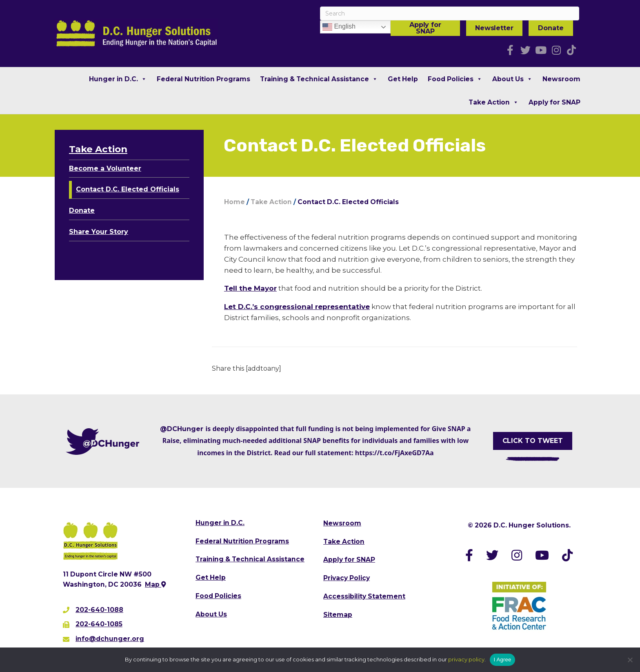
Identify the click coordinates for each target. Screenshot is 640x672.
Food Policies (455, 79)
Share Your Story (99, 232)
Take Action (494, 102)
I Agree (503, 660)
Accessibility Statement (364, 596)
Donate (551, 28)
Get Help (403, 79)
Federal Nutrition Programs (203, 79)
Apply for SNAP (425, 28)
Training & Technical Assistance (319, 79)
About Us (512, 79)
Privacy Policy (347, 578)
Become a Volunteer (105, 168)
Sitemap (338, 615)
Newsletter (494, 28)
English (339, 27)
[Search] (450, 13)
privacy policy (466, 659)
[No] (630, 660)
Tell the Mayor (250, 288)
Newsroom (561, 79)
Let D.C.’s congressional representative (297, 307)
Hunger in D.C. (118, 79)
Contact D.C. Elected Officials (128, 189)
